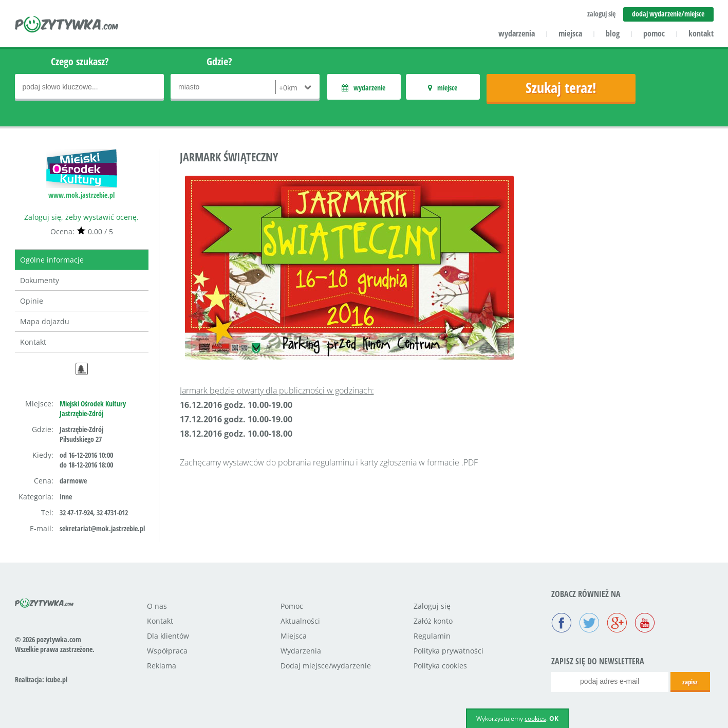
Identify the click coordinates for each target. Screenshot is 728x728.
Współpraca (167, 651)
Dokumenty (40, 280)
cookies (535, 718)
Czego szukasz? (80, 61)
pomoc (654, 33)
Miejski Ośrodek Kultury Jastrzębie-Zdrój (93, 408)
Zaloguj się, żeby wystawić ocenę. (81, 217)
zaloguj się (601, 14)
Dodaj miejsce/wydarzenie (326, 666)
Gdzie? (219, 61)
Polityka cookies (440, 666)
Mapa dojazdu (45, 321)
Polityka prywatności (449, 651)
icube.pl (57, 679)
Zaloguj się (432, 606)
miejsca (570, 33)
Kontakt (33, 342)
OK (554, 718)
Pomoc (292, 606)
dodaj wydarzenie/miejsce (668, 14)
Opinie (32, 301)
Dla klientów (168, 636)
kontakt (701, 33)
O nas (157, 606)
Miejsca (294, 636)
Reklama (162, 666)
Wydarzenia (301, 651)
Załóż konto (433, 621)
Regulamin (432, 636)
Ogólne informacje (52, 260)
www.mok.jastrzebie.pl (81, 195)
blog (613, 33)
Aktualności (300, 621)
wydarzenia (517, 33)
